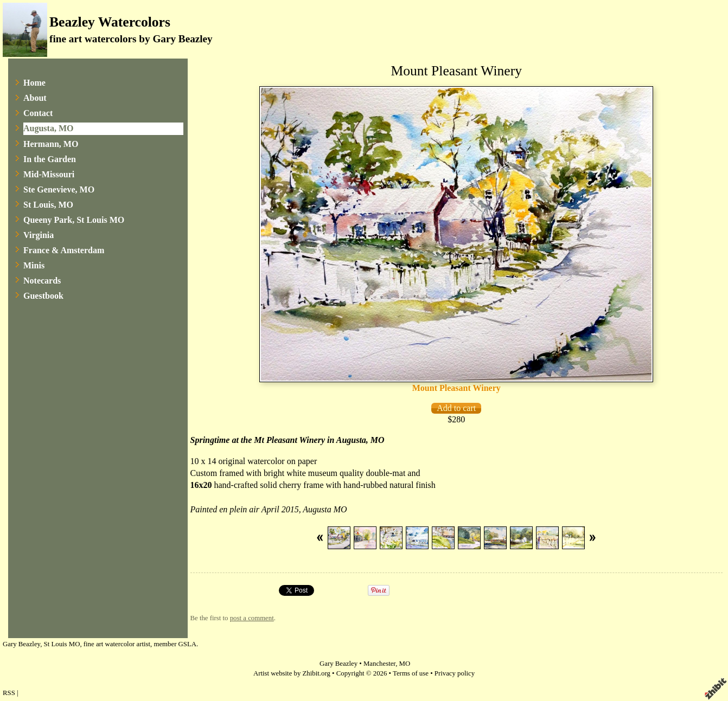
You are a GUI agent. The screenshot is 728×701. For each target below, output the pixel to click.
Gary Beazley (339, 664)
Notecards (42, 281)
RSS (9, 693)
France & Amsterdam (64, 250)
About (35, 98)
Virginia (39, 235)
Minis (34, 265)
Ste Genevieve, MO (59, 189)
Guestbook (43, 296)
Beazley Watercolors (110, 22)
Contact (38, 113)
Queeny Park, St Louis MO (74, 220)
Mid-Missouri (49, 174)
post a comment (252, 618)
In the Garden (50, 159)
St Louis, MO (48, 205)
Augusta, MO (48, 128)
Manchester (379, 664)
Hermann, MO (51, 144)
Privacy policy (455, 673)
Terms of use (411, 673)
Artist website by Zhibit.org (292, 673)
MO (405, 664)
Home (34, 83)
